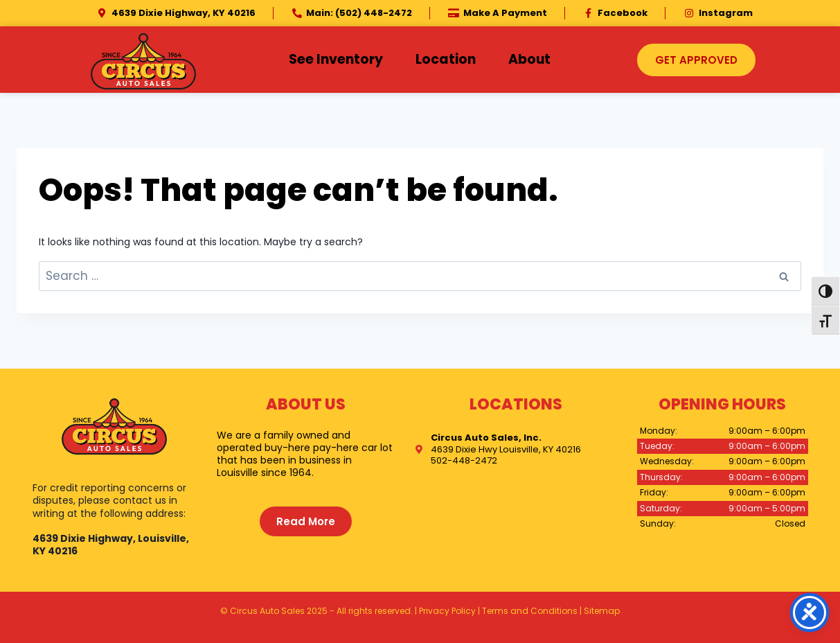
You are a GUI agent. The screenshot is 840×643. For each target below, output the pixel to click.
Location (446, 59)
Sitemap (602, 611)
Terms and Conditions (530, 611)
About (529, 59)
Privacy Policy (447, 611)
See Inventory (336, 59)
